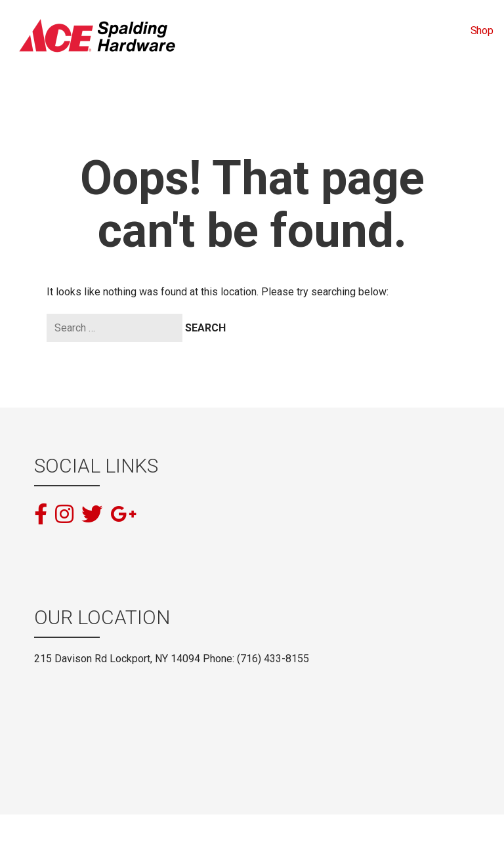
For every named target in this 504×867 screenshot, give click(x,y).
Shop (482, 31)
